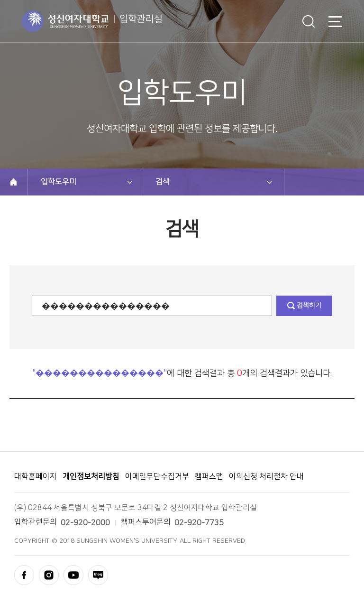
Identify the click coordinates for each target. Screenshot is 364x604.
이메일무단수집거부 (157, 476)
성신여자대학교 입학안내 (92, 21)
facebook (24, 575)
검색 (309, 21)
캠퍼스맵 (209, 476)
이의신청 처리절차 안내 (266, 476)
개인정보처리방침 (91, 476)
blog (98, 575)
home (14, 182)
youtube (73, 575)
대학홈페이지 (36, 476)
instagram (49, 575)
